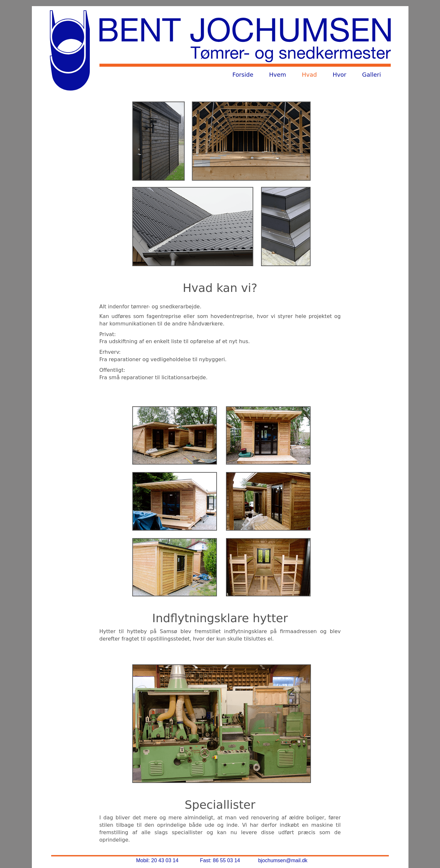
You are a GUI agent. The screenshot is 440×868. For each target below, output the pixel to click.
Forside (243, 75)
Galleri (371, 75)
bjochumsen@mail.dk (283, 860)
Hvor (339, 75)
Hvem (278, 75)
